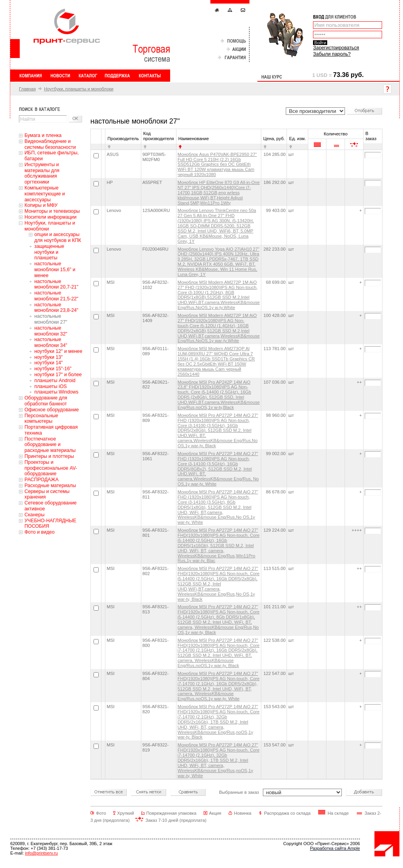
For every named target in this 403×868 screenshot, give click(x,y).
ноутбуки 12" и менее (58, 351)
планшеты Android (55, 381)
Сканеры (35, 515)
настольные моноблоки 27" (51, 319)
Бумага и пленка (43, 135)
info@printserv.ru (41, 853)
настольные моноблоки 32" (51, 331)
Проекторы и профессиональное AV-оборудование (51, 468)
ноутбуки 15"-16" (53, 369)
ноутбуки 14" (49, 363)
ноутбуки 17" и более (58, 375)
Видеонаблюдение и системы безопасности (50, 144)
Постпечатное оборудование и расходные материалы (50, 445)
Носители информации (51, 217)
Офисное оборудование (52, 410)
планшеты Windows (56, 392)
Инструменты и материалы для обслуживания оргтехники (42, 173)
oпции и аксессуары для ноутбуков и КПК (58, 237)
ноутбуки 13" (49, 357)
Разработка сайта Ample (335, 848)
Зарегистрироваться (336, 48)
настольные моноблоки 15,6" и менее (55, 270)
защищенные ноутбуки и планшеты (49, 252)
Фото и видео (39, 532)
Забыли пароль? (332, 54)
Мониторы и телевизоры (52, 211)
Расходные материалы (50, 486)
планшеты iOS (51, 386)
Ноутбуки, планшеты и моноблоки (79, 89)
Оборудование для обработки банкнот (46, 401)
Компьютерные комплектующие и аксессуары (45, 194)
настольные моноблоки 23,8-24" (56, 308)
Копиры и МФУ (41, 205)
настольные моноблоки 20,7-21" (56, 284)
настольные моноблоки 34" (51, 342)
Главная (27, 89)
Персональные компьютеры (41, 419)
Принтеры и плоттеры (49, 456)
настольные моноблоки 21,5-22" (56, 296)
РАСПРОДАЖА (41, 480)
